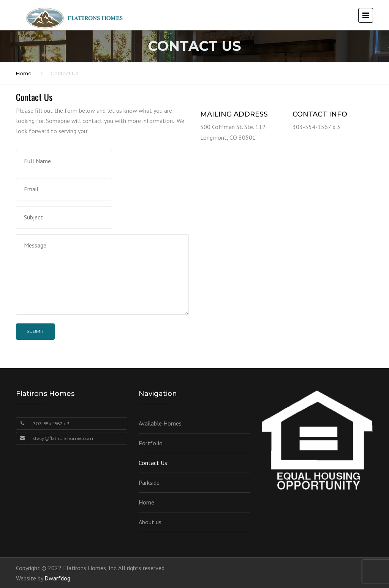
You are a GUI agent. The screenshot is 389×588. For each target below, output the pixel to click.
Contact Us (153, 463)
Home (24, 73)
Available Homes (160, 423)
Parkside (149, 482)
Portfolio (151, 443)
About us (150, 522)
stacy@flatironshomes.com (63, 438)
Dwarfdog (57, 578)
